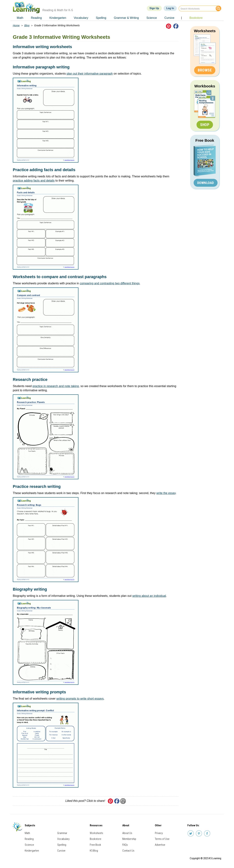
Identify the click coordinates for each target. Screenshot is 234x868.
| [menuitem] (181, 18)
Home (16, 25)
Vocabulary (63, 839)
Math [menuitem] (20, 18)
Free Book (205, 140)
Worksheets (205, 31)
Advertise (160, 845)
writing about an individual (149, 596)
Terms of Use (162, 839)
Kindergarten (32, 851)
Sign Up (154, 8)
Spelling (62, 845)
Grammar (62, 833)
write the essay (166, 493)
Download (206, 183)
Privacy (159, 833)
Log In (170, 8)
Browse (205, 70)
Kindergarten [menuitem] (58, 18)
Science (29, 845)
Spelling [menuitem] (101, 18)
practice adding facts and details (34, 181)
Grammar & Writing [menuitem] (126, 18)
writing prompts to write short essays (80, 699)
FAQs (125, 845)
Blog (27, 25)
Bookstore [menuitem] (196, 18)
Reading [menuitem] (36, 18)
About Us (127, 833)
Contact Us (128, 851)
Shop (205, 125)
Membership (129, 839)
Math (27, 833)
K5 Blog (94, 851)
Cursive (61, 851)
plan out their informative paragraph (90, 74)
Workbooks (205, 86)
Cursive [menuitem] (169, 18)
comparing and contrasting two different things (110, 283)
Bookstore (96, 839)
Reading (29, 839)
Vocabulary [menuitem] (81, 18)
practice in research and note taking (56, 386)
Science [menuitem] (152, 18)
